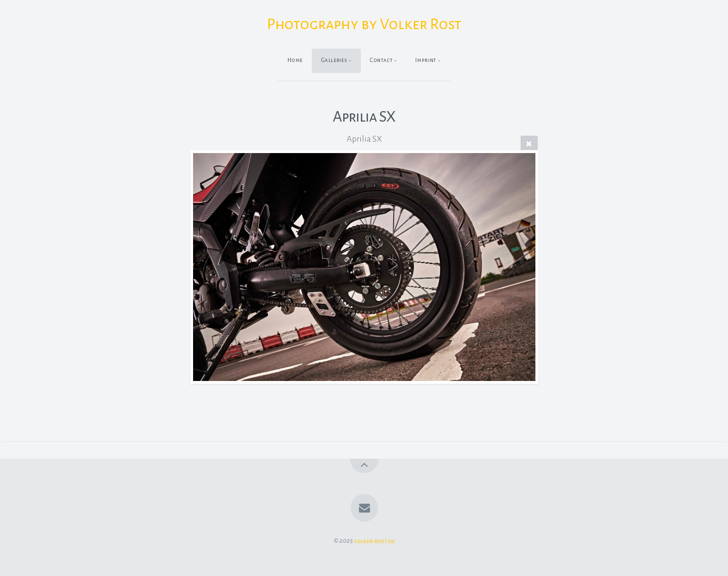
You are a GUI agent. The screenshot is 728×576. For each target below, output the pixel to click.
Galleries (334, 60)
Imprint (426, 60)
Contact (381, 60)
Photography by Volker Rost (364, 24)
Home (295, 60)
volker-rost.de (374, 540)
